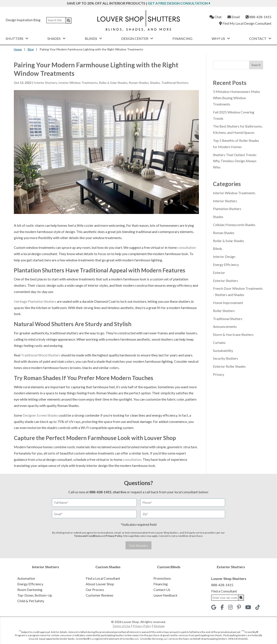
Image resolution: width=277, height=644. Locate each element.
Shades (56, 38)
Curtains (219, 342)
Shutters (17, 38)
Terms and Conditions (87, 536)
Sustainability (223, 350)
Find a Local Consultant (103, 578)
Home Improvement (228, 303)
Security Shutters (225, 358)
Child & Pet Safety (31, 601)
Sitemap (159, 626)
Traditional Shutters (175, 83)
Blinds (93, 38)
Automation (26, 578)
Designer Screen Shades (40, 415)
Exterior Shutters (225, 281)
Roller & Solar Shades (113, 83)
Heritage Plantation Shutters (35, 301)
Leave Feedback (165, 595)
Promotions (162, 578)
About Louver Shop (100, 584)
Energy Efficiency (226, 265)
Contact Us (162, 590)
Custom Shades (108, 567)
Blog (31, 49)
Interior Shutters (46, 83)
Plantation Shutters (227, 209)
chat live (119, 492)
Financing (182, 38)
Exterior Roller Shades (229, 366)
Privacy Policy (114, 536)
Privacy (219, 374)
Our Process (95, 590)
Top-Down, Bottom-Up (35, 595)
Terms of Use (121, 626)
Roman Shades (139, 83)
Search (256, 65)
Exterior (219, 273)
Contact (260, 38)
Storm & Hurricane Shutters (233, 334)
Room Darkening (30, 590)
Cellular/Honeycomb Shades (234, 225)
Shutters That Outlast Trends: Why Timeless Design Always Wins (235, 161)
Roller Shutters (224, 311)
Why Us (221, 38)
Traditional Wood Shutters (41, 355)
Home (18, 49)
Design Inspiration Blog (23, 20)
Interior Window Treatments (78, 83)
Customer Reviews (100, 595)
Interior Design (224, 256)
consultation (187, 247)
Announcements (225, 326)
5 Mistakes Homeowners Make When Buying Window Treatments (236, 98)
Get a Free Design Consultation (179, 3)
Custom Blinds (169, 567)
